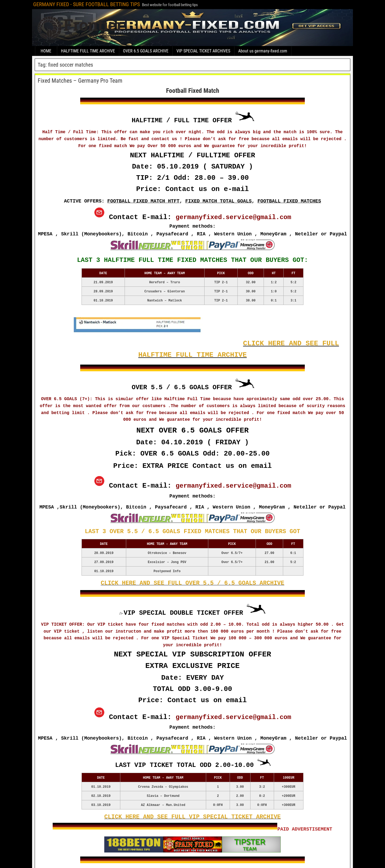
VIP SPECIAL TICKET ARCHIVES (203, 51)
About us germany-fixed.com (263, 51)
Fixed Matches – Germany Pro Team (80, 81)
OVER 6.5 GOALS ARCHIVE (146, 51)
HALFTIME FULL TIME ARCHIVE (88, 51)
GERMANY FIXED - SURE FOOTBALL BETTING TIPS (86, 4)
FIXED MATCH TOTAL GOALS (218, 201)
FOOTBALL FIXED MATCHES (289, 201)
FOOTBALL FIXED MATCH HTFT (143, 201)
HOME (46, 51)
